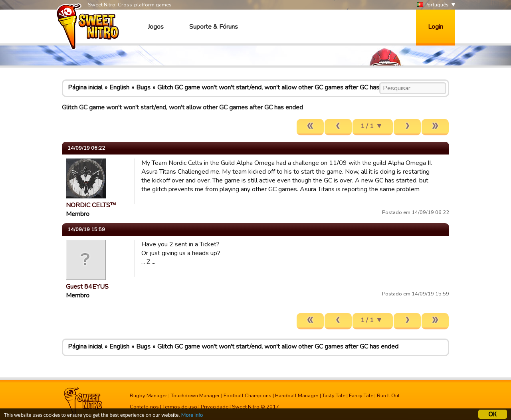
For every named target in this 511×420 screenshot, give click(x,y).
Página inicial (85, 87)
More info (192, 416)
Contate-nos (144, 407)
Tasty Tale (334, 396)
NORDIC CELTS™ (91, 205)
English (119, 87)
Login (436, 27)
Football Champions (248, 396)
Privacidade (215, 407)
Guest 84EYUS (87, 287)
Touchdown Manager (195, 396)
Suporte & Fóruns (214, 27)
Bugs (143, 87)
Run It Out (388, 396)
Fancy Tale (361, 396)
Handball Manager (297, 396)
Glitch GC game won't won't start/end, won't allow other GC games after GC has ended (278, 87)
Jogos (156, 27)
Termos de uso (180, 407)
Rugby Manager (149, 396)
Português (433, 5)
